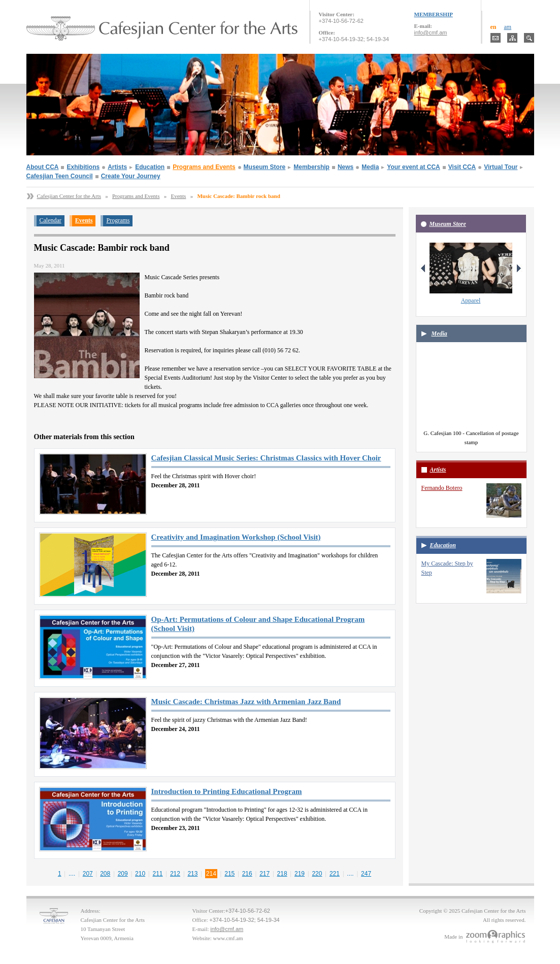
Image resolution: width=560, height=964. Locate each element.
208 (105, 874)
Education (150, 167)
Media (370, 167)
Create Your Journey (131, 176)
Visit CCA (462, 167)
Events (178, 196)
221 (335, 874)
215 (229, 874)
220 (317, 874)
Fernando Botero (442, 488)
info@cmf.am (431, 32)
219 (300, 874)
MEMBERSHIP (434, 14)
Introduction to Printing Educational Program (227, 791)
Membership (311, 167)
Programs (118, 220)
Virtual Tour (501, 167)
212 (175, 874)
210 (140, 874)
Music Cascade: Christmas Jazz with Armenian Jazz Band (246, 702)
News (345, 167)
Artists (117, 167)
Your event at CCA (413, 167)
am (508, 27)
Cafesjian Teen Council (60, 176)
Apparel (471, 301)
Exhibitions (83, 167)
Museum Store (265, 167)
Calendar (51, 220)
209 (123, 874)
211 (158, 874)
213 (192, 874)
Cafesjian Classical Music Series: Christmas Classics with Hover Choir (266, 458)
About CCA (43, 167)
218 (282, 874)
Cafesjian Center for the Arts (69, 196)
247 (366, 874)
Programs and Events (204, 167)
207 (88, 874)
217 (265, 874)
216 (247, 874)
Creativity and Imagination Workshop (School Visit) (236, 537)
